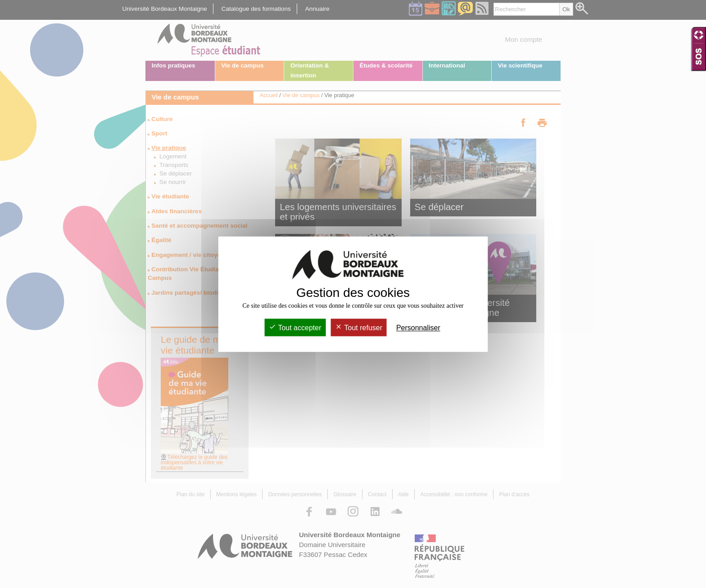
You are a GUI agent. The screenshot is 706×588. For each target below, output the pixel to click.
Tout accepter (295, 328)
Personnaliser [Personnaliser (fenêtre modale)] (418, 328)
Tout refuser (359, 328)
